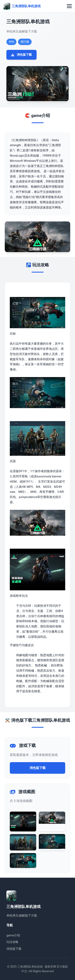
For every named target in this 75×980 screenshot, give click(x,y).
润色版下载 (21, 55)
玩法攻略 (12, 942)
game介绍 (13, 935)
